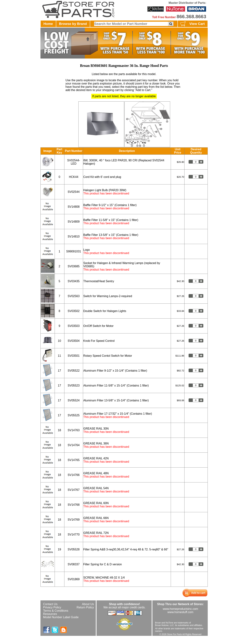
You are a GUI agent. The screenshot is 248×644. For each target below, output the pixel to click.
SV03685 (74, 266)
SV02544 (74, 192)
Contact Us (50, 604)
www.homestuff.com (180, 612)
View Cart (192, 24)
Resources (50, 614)
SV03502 (74, 311)
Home (48, 24)
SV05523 (74, 386)
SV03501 (74, 356)
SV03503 (74, 326)
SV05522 (74, 371)
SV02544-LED (74, 162)
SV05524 (74, 400)
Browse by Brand (73, 24)
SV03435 (74, 281)
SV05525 (74, 415)
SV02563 (74, 296)
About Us (88, 604)
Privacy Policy (52, 607)
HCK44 (74, 177)
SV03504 (74, 341)
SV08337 (74, 564)
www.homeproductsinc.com (180, 609)
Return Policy (85, 607)
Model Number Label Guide (61, 617)
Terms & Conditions (56, 611)
